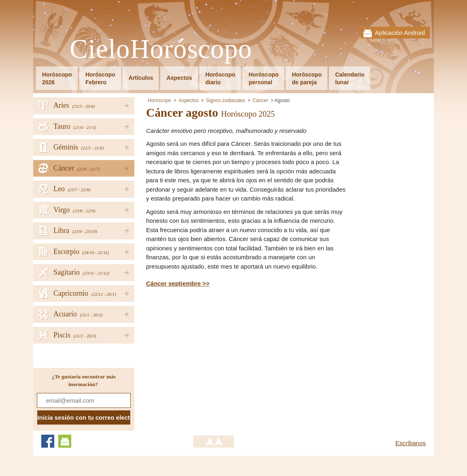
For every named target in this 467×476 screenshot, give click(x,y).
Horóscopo (159, 100)
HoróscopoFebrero (100, 78)
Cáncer (260, 100)
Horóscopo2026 (57, 78)
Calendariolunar (350, 78)
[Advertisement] (214, 353)
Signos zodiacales (226, 100)
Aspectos (179, 78)
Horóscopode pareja (307, 78)
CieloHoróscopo (161, 49)
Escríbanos (411, 443)
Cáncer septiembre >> (178, 283)
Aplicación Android (400, 33)
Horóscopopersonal (263, 78)
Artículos (141, 78)
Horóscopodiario (221, 78)
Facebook (48, 441)
